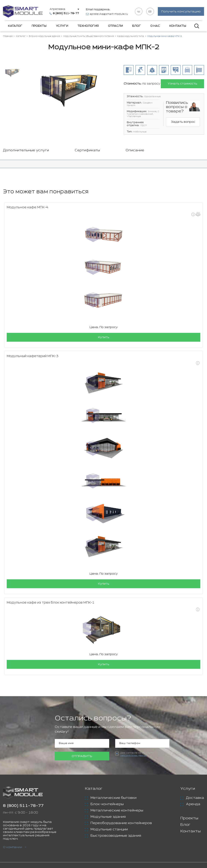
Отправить (82, 756)
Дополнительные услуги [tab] (26, 150)
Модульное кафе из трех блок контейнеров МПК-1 (51, 603)
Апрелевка (57, 9)
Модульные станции (109, 829)
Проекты (39, 26)
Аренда (193, 804)
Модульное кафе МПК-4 (27, 207)
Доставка (195, 798)
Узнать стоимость (182, 84)
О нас (155, 26)
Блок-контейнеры (107, 804)
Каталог (15, 26)
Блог (136, 26)
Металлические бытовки (113, 798)
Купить (104, 337)
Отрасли (115, 26)
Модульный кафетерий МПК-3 (33, 356)
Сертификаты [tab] (87, 150)
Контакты (178, 26)
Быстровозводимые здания (116, 836)
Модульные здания (108, 817)
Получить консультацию (181, 12)
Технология (88, 26)
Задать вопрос (183, 122)
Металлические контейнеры (117, 810)
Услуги (62, 26)
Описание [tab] (135, 150)
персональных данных (134, 755)
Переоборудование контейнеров (121, 823)
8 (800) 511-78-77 (23, 806)
